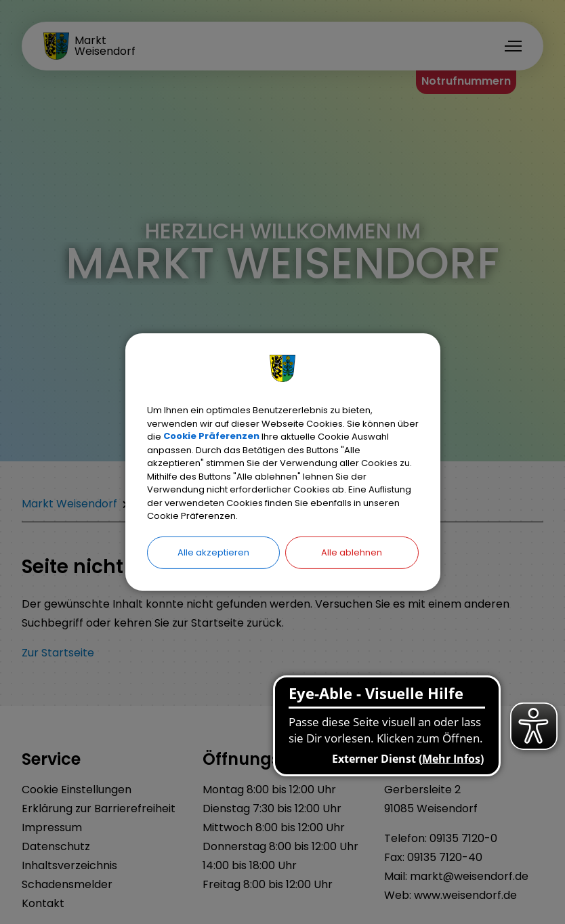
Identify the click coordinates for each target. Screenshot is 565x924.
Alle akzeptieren (213, 552)
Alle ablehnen (352, 552)
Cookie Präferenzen (211, 437)
